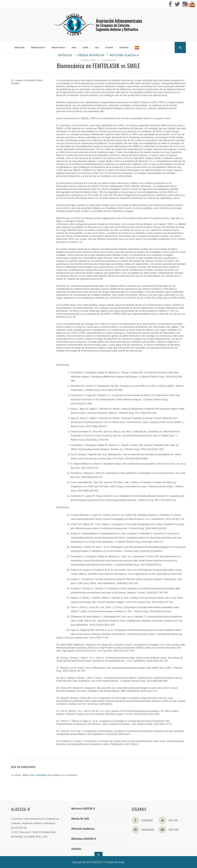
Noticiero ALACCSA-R (38, 47)
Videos (74, 47)
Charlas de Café (80, 818)
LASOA (97, 47)
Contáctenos (124, 47)
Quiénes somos (19, 47)
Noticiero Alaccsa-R (124, 55)
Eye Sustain (109, 47)
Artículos (65, 55)
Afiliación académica (83, 828)
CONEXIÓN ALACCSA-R (58, 47)
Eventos (85, 47)
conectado (41, 775)
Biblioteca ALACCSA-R (84, 838)
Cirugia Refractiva (91, 55)
